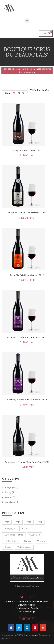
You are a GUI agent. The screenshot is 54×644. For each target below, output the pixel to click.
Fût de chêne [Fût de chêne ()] (11, 541)
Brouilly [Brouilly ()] (25, 529)
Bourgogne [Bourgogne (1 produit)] (10, 529)
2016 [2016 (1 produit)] (18, 522)
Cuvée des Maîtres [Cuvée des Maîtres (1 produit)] (14, 535)
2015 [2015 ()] (7, 522)
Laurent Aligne (31, 635)
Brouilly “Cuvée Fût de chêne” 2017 (27, 337)
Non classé (10, 502)
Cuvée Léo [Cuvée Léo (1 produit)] (35, 535)
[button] (27, 21)
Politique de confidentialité (27, 586)
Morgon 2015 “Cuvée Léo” (27, 150)
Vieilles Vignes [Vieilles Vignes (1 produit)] (24, 547)
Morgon (8, 497)
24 (19, 93)
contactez (47, 69)
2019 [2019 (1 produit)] (40, 522)
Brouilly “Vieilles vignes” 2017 (27, 275)
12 (14, 93)
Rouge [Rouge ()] (8, 547)
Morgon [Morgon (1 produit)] (41, 541)
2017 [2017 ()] (29, 522)
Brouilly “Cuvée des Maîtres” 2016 (27, 213)
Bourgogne (10, 488)
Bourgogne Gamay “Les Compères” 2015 (27, 462)
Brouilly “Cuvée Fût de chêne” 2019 (27, 400)
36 (23, 93)
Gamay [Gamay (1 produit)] (28, 541)
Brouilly (8, 492)
